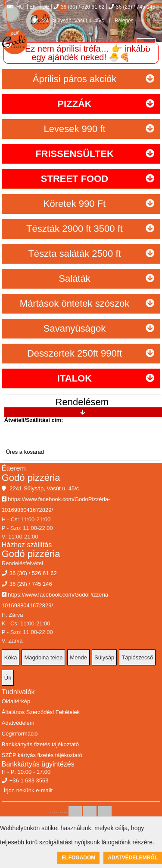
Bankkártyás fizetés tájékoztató (40, 744)
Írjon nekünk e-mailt (28, 790)
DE (46, 7)
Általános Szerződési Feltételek (41, 712)
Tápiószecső (137, 657)
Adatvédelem (18, 723)
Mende (78, 657)
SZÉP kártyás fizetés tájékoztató (42, 755)
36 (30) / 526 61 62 (79, 7)
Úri (8, 678)
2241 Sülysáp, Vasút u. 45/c (69, 21)
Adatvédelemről (133, 858)
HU (15, 7)
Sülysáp (104, 657)
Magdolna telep (43, 657)
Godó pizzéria (31, 478)
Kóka (11, 657)
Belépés (123, 21)
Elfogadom (78, 858)
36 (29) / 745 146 (132, 7)
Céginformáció (20, 734)
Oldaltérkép (16, 701)
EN (33, 7)
